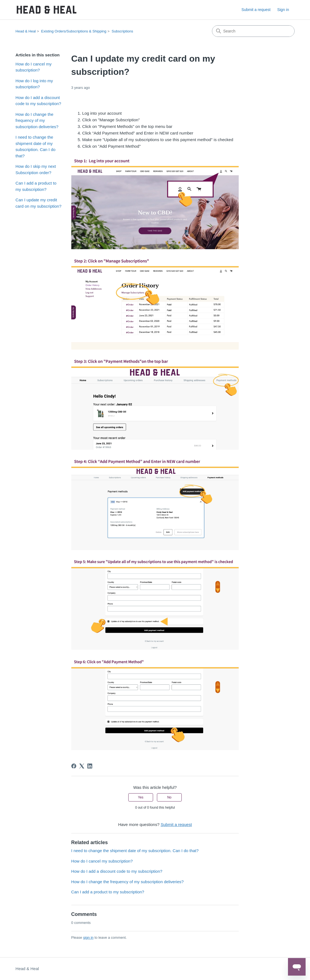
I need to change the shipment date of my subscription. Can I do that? (35, 146)
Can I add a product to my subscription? (36, 186)
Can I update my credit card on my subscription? (38, 203)
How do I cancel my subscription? (33, 67)
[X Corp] (82, 766)
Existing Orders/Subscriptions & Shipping (74, 31)
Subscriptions (122, 31)
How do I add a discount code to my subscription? (38, 101)
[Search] (253, 31)
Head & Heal (26, 31)
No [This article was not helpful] (169, 797)
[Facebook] (74, 766)
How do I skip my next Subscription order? (36, 169)
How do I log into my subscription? (34, 84)
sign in (88, 938)
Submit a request (256, 10)
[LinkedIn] (90, 766)
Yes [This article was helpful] (141, 797)
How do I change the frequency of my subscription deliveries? (37, 120)
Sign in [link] (283, 10)
